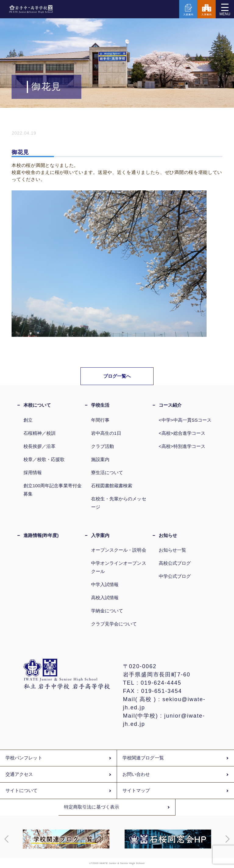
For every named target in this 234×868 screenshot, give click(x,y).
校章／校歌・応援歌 (44, 459)
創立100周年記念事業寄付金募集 (53, 490)
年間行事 (100, 420)
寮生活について (107, 472)
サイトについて (22, 791)
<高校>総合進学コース (182, 433)
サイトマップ (136, 791)
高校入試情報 (105, 598)
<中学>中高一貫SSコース (185, 420)
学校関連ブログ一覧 (143, 758)
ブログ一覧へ (117, 376)
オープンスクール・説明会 (119, 550)
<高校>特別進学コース (182, 446)
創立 (28, 420)
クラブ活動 (103, 446)
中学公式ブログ (175, 576)
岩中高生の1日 (106, 433)
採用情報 (33, 472)
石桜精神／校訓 (40, 433)
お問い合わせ (136, 774)
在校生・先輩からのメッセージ (119, 503)
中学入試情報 (105, 584)
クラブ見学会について (114, 624)
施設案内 (100, 459)
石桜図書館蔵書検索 (112, 486)
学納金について (107, 611)
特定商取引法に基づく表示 (92, 807)
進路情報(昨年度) (41, 535)
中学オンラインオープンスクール (119, 567)
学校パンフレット (24, 758)
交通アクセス (19, 774)
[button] (7, 839)
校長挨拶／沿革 (40, 446)
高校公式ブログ (175, 563)
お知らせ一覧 (172, 550)
